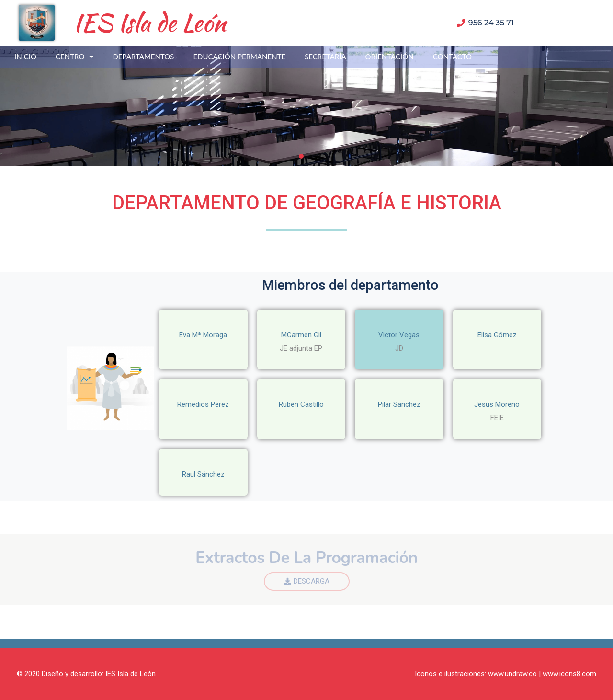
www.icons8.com (569, 674)
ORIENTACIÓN (390, 57)
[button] (301, 156)
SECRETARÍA (325, 57)
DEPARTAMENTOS (143, 57)
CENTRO (74, 57)
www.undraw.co (512, 674)
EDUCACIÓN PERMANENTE (239, 57)
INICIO (25, 57)
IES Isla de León (150, 23)
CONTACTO (452, 57)
